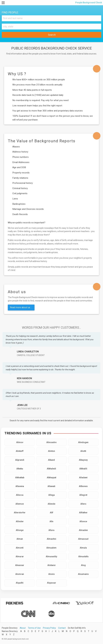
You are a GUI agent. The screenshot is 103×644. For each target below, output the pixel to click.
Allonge (20, 530)
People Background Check (88, 3)
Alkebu (20, 469)
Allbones (83, 486)
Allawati (51, 486)
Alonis (51, 574)
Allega (51, 495)
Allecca (20, 495)
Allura (51, 530)
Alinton (51, 451)
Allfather (83, 513)
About (23, 628)
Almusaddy (51, 556)
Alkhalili (83, 469)
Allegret (83, 495)
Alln (51, 521)
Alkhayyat (51, 478)
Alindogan (83, 442)
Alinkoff (20, 451)
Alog (83, 565)
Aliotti (83, 451)
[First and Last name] (51, 18)
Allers (83, 504)
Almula (83, 548)
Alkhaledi (51, 469)
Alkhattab (20, 478)
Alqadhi (20, 583)
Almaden (83, 530)
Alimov (20, 442)
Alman (20, 539)
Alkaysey (83, 460)
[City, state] (51, 27)
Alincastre (51, 442)
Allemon (20, 504)
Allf (51, 513)
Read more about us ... (21, 307)
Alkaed (51, 460)
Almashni (51, 539)
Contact (62, 628)
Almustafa (83, 556)
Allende (51, 504)
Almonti (20, 548)
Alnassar (20, 565)
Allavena (20, 486)
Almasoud (83, 539)
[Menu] (3, 3)
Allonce (83, 521)
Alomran (20, 574)
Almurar (20, 556)
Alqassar (51, 583)
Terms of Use (34, 628)
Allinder (20, 521)
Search (51, 35)
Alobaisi (51, 565)
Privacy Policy (49, 628)
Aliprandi (20, 460)
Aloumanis (83, 574)
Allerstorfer (20, 513)
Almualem (51, 548)
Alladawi (83, 478)
